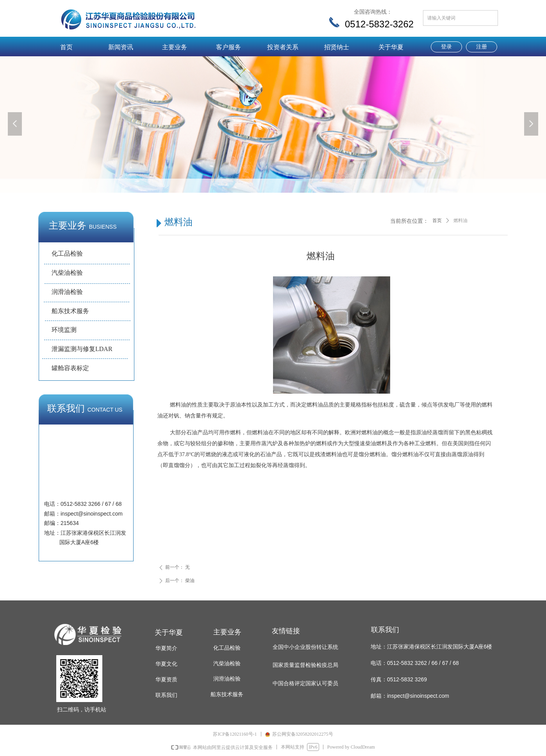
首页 (437, 220)
